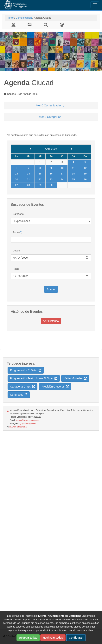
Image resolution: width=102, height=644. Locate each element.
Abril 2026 (51, 149)
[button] (51, 106)
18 (73, 174)
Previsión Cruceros (55, 387)
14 (29, 174)
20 (16, 179)
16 (51, 174)
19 (85, 174)
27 (16, 185)
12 (85, 168)
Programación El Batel (26, 370)
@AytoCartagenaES (18, 427)
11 (73, 168)
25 (73, 179)
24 (62, 179)
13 (16, 174)
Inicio (11, 18)
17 (62, 174)
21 (29, 179)
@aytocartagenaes (28, 423)
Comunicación (24, 18)
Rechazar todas (53, 638)
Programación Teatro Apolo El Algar (34, 378)
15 (40, 174)
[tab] (51, 106)
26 (85, 179)
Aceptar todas (28, 638)
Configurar (76, 638)
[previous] (31, 149)
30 (51, 185)
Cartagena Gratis (22, 387)
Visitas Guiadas (75, 378)
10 (62, 168)
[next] (71, 149)
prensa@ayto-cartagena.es (27, 420)
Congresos (19, 395)
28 (29, 185)
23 (51, 179)
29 (40, 185)
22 (40, 179)
